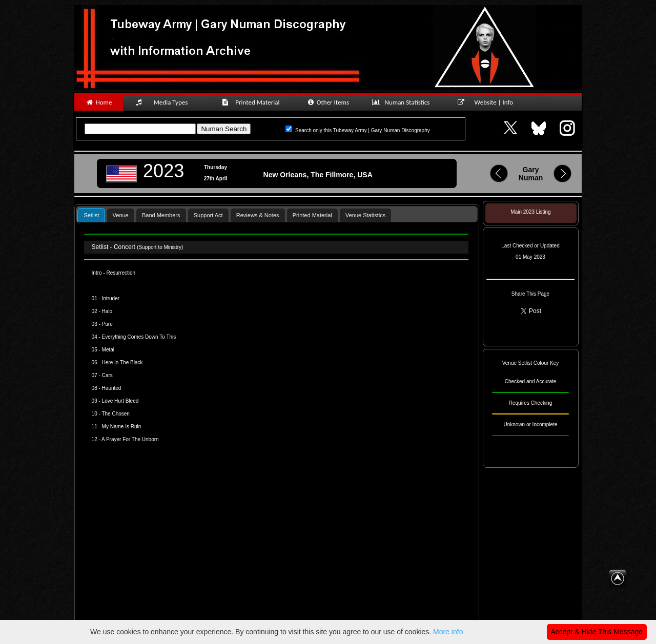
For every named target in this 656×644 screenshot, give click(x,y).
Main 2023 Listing (530, 212)
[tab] (91, 215)
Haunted (112, 388)
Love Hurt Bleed (120, 401)
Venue (121, 215)
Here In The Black (122, 362)
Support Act (208, 215)
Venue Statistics (365, 215)
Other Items (328, 102)
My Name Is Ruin (122, 427)
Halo (107, 311)
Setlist (91, 215)
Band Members (161, 215)
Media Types (166, 102)
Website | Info (489, 102)
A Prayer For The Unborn (130, 439)
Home (99, 102)
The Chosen (115, 414)
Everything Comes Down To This (139, 337)
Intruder (111, 298)
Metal (108, 350)
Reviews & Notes (258, 215)
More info (448, 632)
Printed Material (252, 102)
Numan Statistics (403, 102)
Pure (107, 324)
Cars (107, 375)
